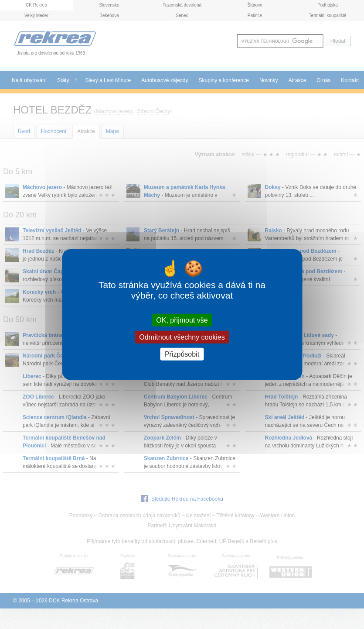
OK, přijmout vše (182, 320)
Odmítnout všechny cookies (182, 337)
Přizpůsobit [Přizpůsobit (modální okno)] (182, 354)
